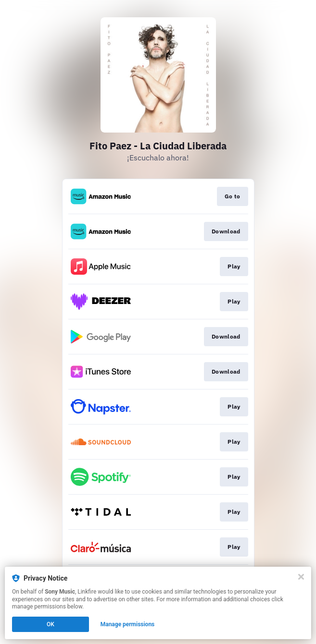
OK (51, 624)
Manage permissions (128, 624)
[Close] (301, 577)
